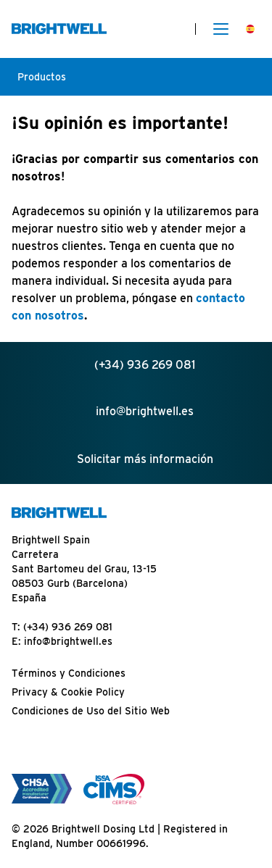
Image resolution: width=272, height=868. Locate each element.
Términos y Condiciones (69, 673)
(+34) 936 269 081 (68, 627)
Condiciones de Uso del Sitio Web (91, 711)
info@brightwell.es (68, 641)
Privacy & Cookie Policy (68, 692)
